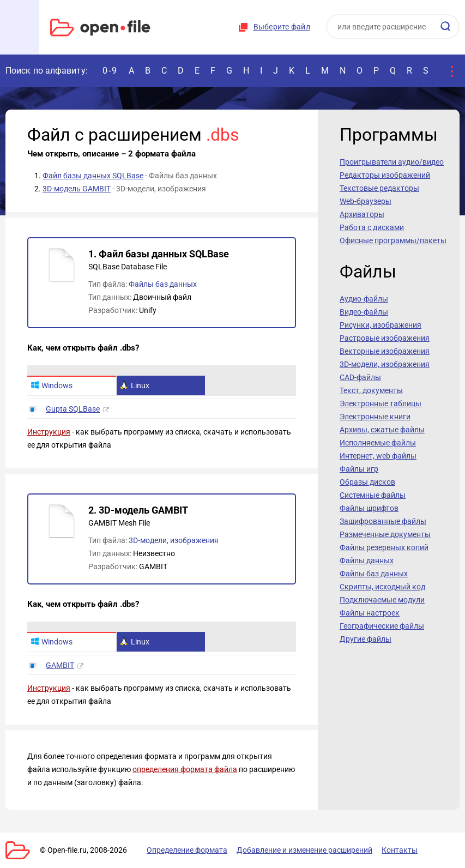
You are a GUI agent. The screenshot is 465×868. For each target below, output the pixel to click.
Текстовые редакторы (379, 188)
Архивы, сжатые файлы (382, 430)
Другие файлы (366, 639)
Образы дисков (367, 482)
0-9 (110, 71)
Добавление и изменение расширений (304, 850)
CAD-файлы (360, 377)
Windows (52, 385)
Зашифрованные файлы (383, 521)
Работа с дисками (372, 227)
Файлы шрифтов (369, 508)
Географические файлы (382, 626)
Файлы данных (367, 560)
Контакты (400, 850)
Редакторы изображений (385, 175)
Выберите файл (282, 27)
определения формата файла (185, 769)
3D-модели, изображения (174, 540)
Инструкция (49, 432)
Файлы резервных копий (384, 547)
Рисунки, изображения (381, 325)
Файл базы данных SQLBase (93, 176)
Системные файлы (373, 495)
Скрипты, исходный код (382, 587)
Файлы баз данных (163, 284)
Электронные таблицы (381, 403)
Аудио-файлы (364, 299)
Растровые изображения (385, 338)
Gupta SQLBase (73, 409)
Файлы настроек (370, 613)
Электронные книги (375, 417)
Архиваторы (362, 214)
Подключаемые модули (382, 600)
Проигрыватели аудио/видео (392, 162)
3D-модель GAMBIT (77, 189)
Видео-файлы (364, 312)
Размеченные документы (385, 534)
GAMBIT (60, 665)
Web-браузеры (366, 201)
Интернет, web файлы (378, 456)
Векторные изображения (385, 351)
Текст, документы (371, 390)
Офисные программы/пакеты (393, 240)
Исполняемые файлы (378, 443)
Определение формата (187, 850)
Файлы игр (359, 469)
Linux (135, 385)
